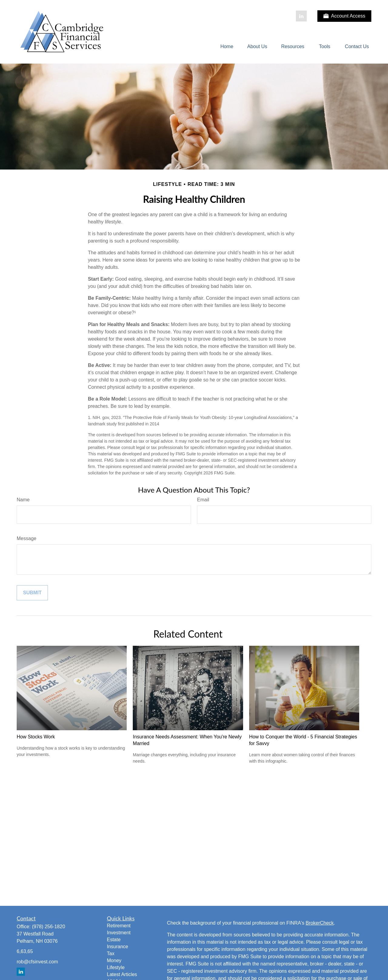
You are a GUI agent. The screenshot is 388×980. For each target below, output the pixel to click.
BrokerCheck (319, 923)
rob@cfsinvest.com (37, 962)
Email (203, 500)
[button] (227, 47)
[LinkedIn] (301, 16)
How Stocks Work (36, 737)
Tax (111, 954)
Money (114, 960)
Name (23, 500)
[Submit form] (32, 593)
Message (27, 538)
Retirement (119, 926)
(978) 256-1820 (48, 927)
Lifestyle (116, 967)
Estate (114, 940)
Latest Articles (122, 974)
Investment (119, 933)
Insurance (118, 947)
